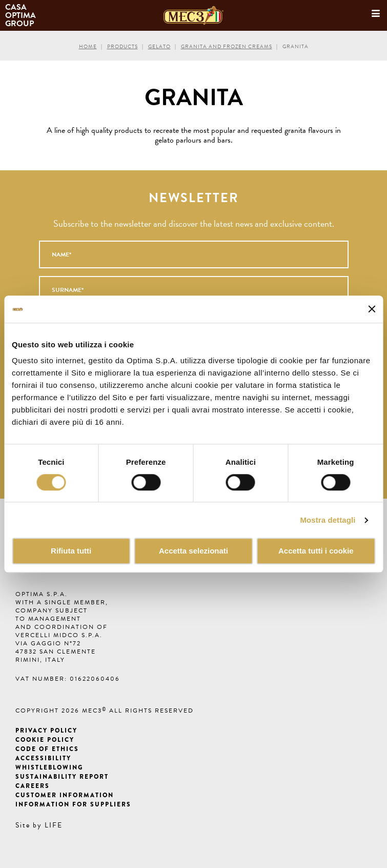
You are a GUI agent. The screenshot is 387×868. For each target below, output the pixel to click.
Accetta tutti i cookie (316, 551)
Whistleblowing (49, 767)
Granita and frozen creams (227, 46)
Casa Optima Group (22, 15)
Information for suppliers (73, 804)
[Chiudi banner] (372, 309)
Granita (296, 46)
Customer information (65, 795)
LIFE (54, 825)
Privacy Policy (46, 731)
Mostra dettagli (328, 520)
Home (88, 46)
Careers (33, 786)
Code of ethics (47, 749)
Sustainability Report (62, 777)
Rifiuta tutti (71, 551)
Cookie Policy (45, 740)
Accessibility (43, 758)
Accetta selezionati (194, 551)
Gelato (159, 46)
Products (123, 46)
